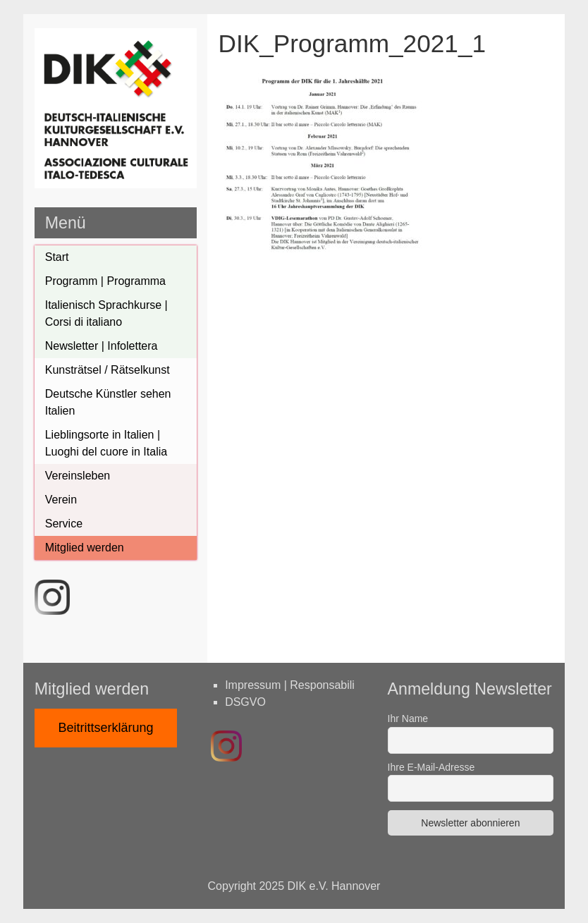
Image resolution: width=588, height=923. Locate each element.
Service (64, 524)
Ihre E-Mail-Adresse (431, 767)
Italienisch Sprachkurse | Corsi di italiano (106, 313)
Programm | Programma (105, 281)
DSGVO (245, 702)
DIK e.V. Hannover (334, 886)
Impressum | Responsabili (290, 685)
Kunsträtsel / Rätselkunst (108, 370)
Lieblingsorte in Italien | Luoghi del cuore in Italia (106, 443)
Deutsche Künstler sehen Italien (108, 402)
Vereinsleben (78, 476)
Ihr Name (408, 719)
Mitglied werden (85, 548)
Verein (61, 500)
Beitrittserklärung (106, 728)
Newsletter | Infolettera (102, 346)
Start (57, 257)
